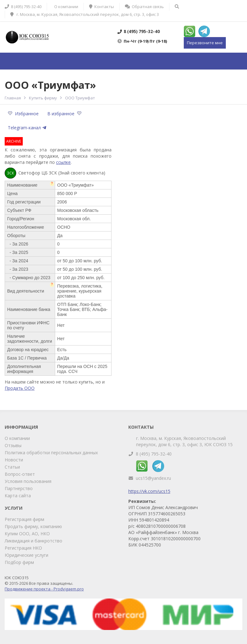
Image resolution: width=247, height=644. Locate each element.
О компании (17, 438)
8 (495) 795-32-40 (154, 454)
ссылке (63, 162)
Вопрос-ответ (20, 474)
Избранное (24, 114)
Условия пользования (28, 481)
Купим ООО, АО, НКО (27, 534)
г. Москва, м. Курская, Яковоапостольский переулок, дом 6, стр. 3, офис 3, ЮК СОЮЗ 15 (184, 441)
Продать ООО (20, 388)
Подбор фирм (19, 562)
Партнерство (19, 488)
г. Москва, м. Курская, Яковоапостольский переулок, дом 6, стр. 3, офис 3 (85, 14)
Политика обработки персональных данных (51, 453)
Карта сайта (18, 496)
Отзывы (13, 445)
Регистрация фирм (24, 519)
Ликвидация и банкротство (33, 541)
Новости (14, 460)
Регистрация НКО (23, 548)
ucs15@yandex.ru (153, 478)
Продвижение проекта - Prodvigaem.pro (44, 589)
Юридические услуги (26, 555)
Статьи (12, 467)
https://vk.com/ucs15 (149, 491)
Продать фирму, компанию (33, 526)
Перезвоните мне (205, 43)
